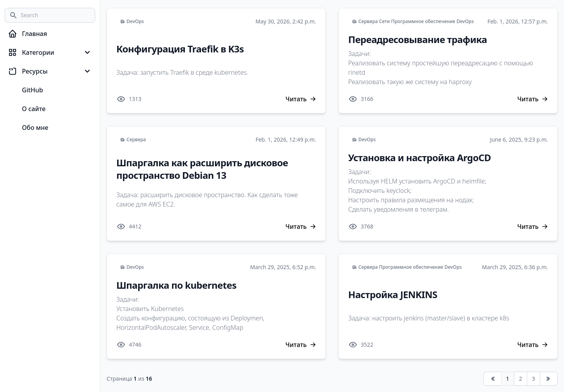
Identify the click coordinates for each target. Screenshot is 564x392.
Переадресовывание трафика (418, 39)
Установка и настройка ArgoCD (419, 157)
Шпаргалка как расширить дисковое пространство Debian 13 (202, 169)
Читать (301, 99)
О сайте (34, 109)
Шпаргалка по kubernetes (176, 285)
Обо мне (35, 128)
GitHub (33, 90)
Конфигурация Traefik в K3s (180, 49)
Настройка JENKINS (393, 294)
